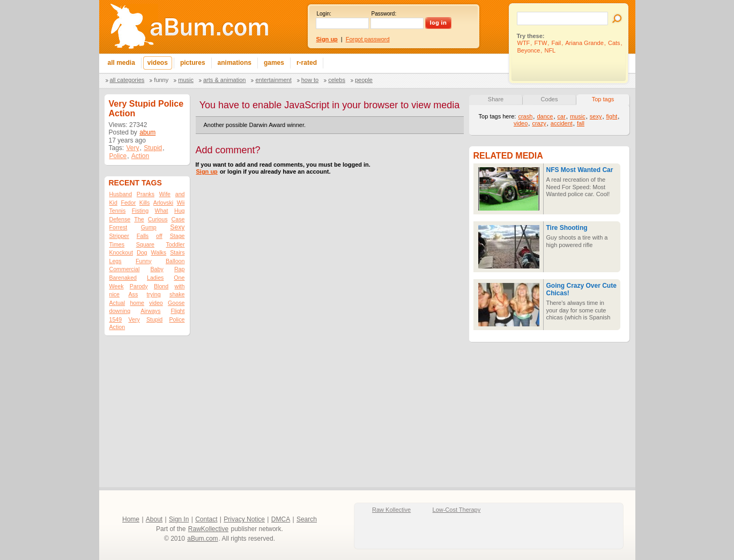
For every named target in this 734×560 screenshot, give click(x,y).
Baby (157, 269)
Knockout (121, 252)
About (154, 519)
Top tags (603, 99)
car (562, 116)
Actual (117, 303)
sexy (596, 116)
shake (177, 294)
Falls (143, 236)
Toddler (176, 244)
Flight (177, 311)
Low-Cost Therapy (457, 510)
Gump (149, 227)
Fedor (128, 203)
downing (120, 311)
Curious (158, 219)
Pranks (146, 194)
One (179, 278)
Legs (116, 261)
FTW (540, 43)
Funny (161, 80)
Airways (150, 311)
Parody (139, 286)
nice (115, 294)
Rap (180, 269)
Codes (550, 99)
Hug (180, 211)
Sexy (177, 227)
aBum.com (202, 539)
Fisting (140, 211)
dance (545, 116)
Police (118, 156)
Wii (181, 203)
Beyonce (529, 50)
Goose (176, 303)
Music (186, 80)
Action (140, 156)
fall (581, 123)
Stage (177, 236)
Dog (142, 252)
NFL (550, 50)
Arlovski (163, 203)
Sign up (207, 171)
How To (310, 80)
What (162, 211)
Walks (159, 252)
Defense (120, 219)
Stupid (153, 148)
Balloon (175, 261)
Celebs (337, 80)
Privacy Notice (244, 519)
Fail (556, 43)
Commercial (125, 269)
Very (133, 148)
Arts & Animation (224, 80)
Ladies (155, 278)
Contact (206, 519)
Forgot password (368, 39)
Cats (614, 43)
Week (117, 286)
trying (154, 294)
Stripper (119, 236)
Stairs (177, 252)
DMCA (281, 519)
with (180, 286)
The (139, 219)
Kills (145, 203)
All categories (127, 80)
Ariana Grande (584, 43)
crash (525, 116)
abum (147, 132)
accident (562, 123)
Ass (133, 294)
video (156, 303)
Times (117, 244)
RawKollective (208, 529)
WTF (524, 43)
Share (496, 99)
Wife (165, 194)
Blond (161, 286)
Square (145, 244)
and (180, 194)
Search (307, 519)
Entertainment (273, 80)
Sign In (179, 519)
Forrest (118, 227)
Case (178, 219)
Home (131, 519)
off (159, 236)
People (364, 80)
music (578, 116)
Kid (113, 203)
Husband (121, 194)
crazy (539, 123)
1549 (116, 319)
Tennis (118, 211)
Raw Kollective (391, 510)
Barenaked (123, 278)
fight (612, 116)
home (137, 303)
